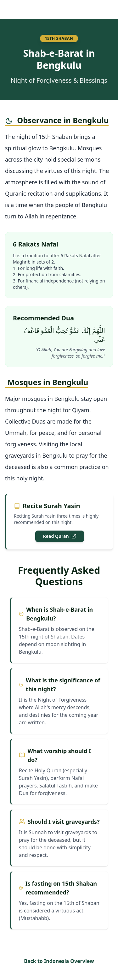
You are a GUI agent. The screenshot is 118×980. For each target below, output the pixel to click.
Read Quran (59, 536)
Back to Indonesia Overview (59, 961)
